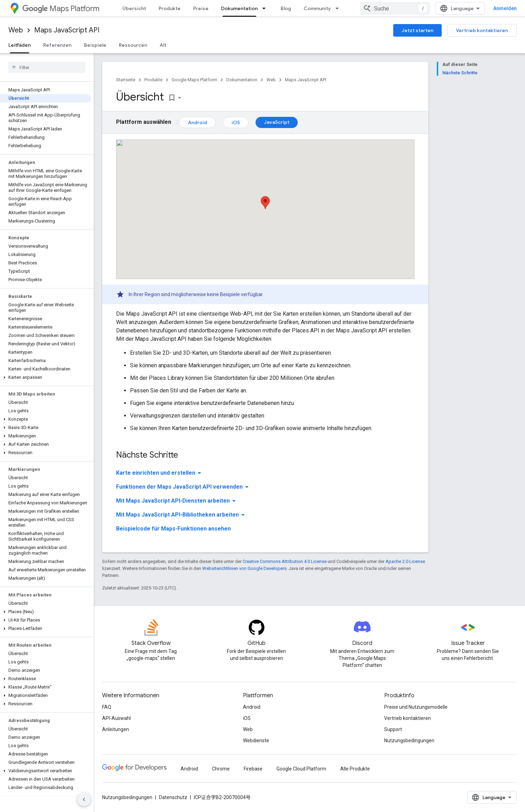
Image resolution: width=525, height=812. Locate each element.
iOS (236, 122)
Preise (201, 8)
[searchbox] (47, 67)
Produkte (170, 8)
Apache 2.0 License (405, 561)
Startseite (126, 80)
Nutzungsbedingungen (409, 740)
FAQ (107, 707)
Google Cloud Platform (301, 769)
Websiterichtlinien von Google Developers (244, 568)
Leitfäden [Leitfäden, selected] (20, 45)
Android (197, 122)
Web (16, 30)
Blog (286, 8)
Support (393, 729)
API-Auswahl (116, 718)
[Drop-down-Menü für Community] (339, 8)
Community (317, 8)
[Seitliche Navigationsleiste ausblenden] (84, 799)
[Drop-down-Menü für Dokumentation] (266, 8)
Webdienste (256, 740)
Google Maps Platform (194, 80)
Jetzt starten (417, 30)
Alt (163, 45)
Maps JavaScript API (67, 30)
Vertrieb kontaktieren (482, 30)
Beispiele (95, 45)
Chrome (221, 769)
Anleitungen (116, 729)
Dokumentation (242, 80)
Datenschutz (173, 797)
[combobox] (395, 8)
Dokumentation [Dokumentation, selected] (239, 8)
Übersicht (134, 8)
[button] (45, 377)
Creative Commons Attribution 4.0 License (285, 561)
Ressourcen (133, 45)
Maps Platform (61, 9)
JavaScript (277, 122)
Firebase (253, 769)
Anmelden (505, 8)
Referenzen (57, 45)
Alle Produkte (355, 769)
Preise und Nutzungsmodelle (416, 707)
